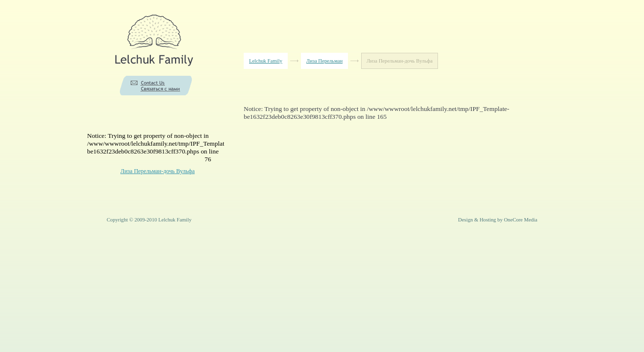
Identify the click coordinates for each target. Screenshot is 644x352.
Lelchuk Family (266, 61)
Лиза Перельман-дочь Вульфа (158, 171)
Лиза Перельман (324, 61)
